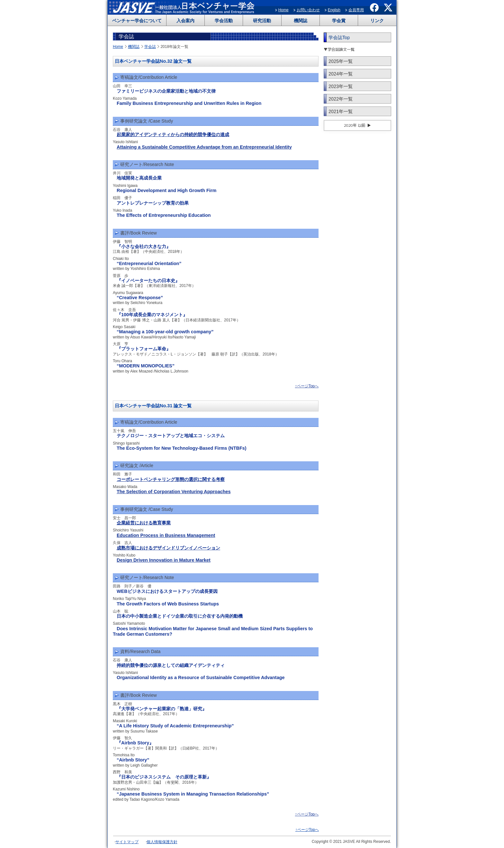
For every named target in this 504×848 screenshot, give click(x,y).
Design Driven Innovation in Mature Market (164, 560)
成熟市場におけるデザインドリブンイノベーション (168, 548)
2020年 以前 (355, 125)
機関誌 (301, 21)
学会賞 (339, 21)
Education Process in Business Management (166, 535)
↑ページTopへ (307, 386)
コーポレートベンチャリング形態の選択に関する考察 (171, 479)
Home (283, 10)
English (334, 10)
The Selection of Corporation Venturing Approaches (174, 492)
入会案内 (185, 21)
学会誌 (150, 47)
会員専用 (356, 10)
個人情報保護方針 (162, 842)
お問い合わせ (308, 10)
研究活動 (262, 21)
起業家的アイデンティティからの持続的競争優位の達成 (173, 134)
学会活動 (224, 21)
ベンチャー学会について (137, 21)
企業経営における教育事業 (144, 523)
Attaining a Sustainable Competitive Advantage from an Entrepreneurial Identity (204, 147)
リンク (377, 21)
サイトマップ (127, 842)
